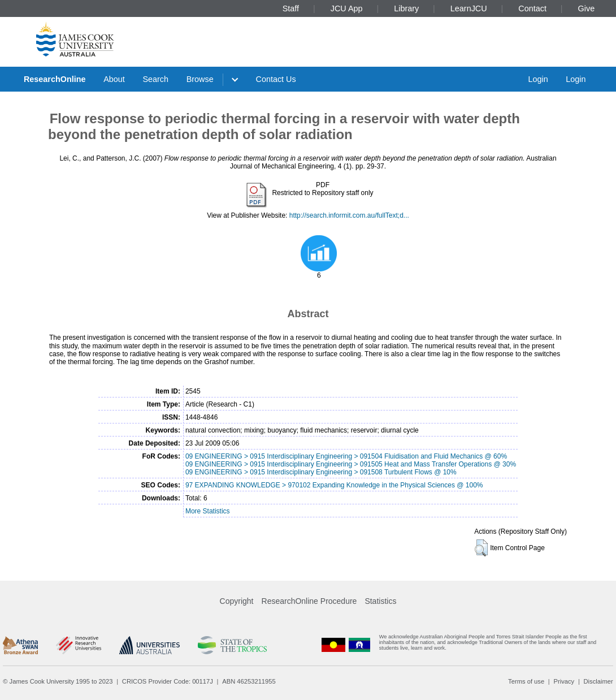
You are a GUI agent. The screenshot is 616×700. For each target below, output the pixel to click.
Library (406, 8)
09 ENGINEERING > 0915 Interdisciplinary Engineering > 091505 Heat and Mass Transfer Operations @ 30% (351, 464)
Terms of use (526, 681)
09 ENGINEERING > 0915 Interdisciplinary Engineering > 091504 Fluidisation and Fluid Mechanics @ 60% (346, 456)
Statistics (380, 601)
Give (587, 8)
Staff (291, 8)
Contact (532, 8)
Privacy (564, 681)
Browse (200, 79)
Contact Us (276, 79)
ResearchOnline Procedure (309, 601)
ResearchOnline (55, 79)
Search (155, 79)
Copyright (237, 601)
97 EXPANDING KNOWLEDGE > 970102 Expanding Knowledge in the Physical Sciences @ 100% (334, 485)
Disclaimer (598, 681)
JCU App (347, 8)
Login (538, 79)
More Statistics (208, 511)
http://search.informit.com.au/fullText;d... (349, 215)
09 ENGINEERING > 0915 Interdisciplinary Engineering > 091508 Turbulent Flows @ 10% (321, 472)
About (114, 79)
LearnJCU (469, 8)
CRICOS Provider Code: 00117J (168, 681)
